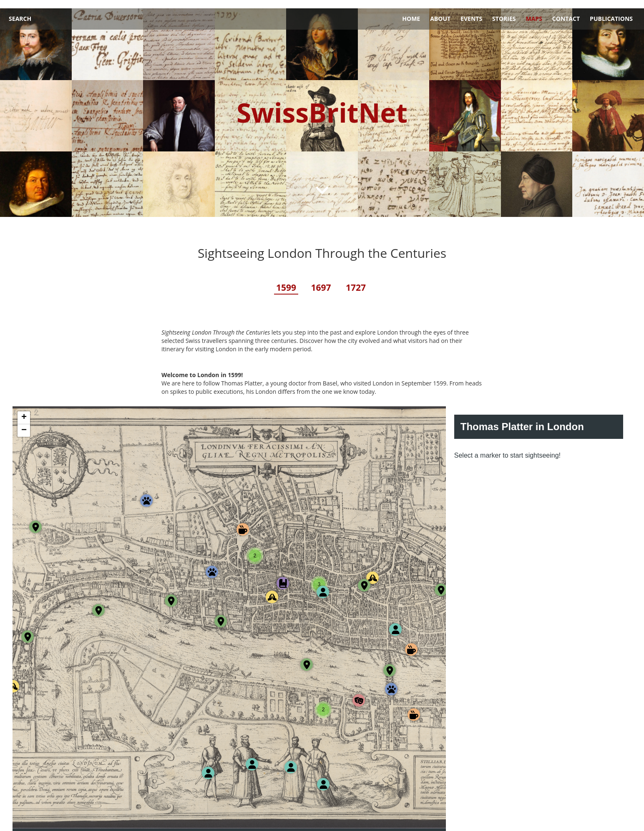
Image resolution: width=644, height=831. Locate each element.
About (440, 10)
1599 (286, 279)
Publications (611, 10)
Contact (566, 10)
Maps (534, 10)
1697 (321, 279)
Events (471, 10)
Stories (504, 10)
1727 (356, 279)
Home (411, 10)
